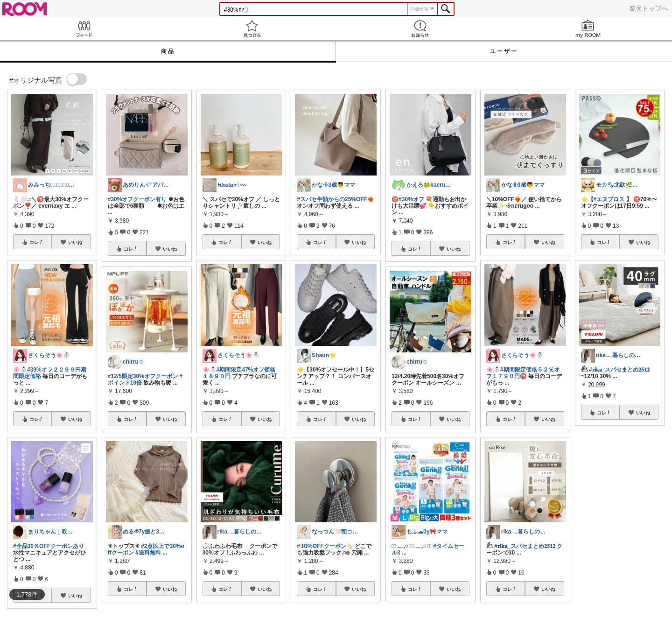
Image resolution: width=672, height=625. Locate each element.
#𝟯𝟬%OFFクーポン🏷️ (325, 546)
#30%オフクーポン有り (137, 199)
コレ (36, 242)
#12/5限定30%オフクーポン (143, 376)
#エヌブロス (609, 199)
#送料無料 (148, 553)
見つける (252, 29)
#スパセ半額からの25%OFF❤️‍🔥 (336, 199)
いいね (75, 242)
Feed (84, 29)
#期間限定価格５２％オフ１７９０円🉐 (523, 373)
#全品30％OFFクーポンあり (49, 546)
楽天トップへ (649, 8)
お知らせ (420, 29)
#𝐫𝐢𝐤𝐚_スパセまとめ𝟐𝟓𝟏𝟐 (525, 546)
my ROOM (588, 29)
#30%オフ (411, 199)
